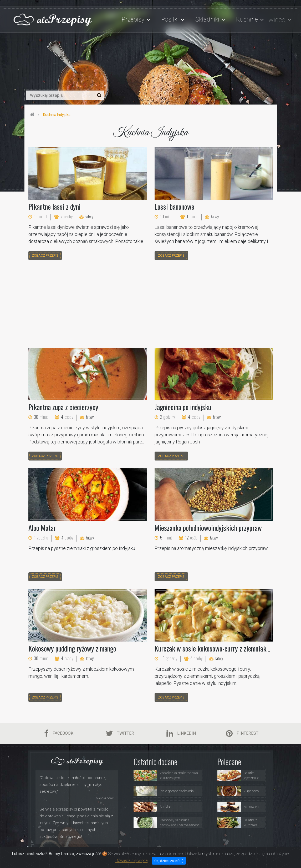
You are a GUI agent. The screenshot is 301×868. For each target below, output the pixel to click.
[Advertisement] (151, 305)
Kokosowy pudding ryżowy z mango (72, 648)
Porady (185, 853)
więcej (277, 20)
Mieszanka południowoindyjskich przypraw (208, 528)
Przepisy (166, 853)
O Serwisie (144, 853)
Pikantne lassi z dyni (55, 207)
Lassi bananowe (174, 207)
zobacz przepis (45, 255)
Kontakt (261, 853)
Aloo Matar (42, 528)
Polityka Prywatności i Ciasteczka (222, 853)
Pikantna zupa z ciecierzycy (63, 407)
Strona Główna (117, 853)
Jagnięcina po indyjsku (183, 407)
